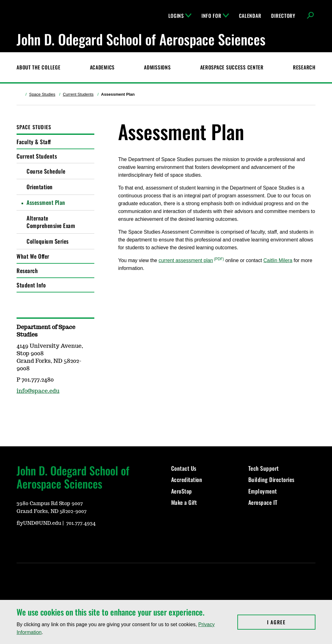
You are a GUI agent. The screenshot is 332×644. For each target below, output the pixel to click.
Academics (102, 67)
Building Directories (271, 479)
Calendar (250, 16)
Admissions (157, 67)
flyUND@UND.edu (39, 523)
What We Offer (33, 256)
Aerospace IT (263, 502)
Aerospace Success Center (232, 67)
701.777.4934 (81, 523)
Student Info (31, 285)
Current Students (78, 94)
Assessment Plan (46, 202)
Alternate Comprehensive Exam (51, 222)
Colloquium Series (48, 241)
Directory (283, 16)
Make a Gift (184, 502)
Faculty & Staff (34, 142)
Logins (180, 16)
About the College (38, 67)
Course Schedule (46, 171)
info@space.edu (38, 391)
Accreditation (187, 479)
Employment (263, 491)
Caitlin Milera (278, 260)
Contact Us (184, 468)
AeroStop (182, 491)
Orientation (40, 187)
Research (304, 67)
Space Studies (42, 94)
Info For (215, 16)
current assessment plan (186, 260)
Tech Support (264, 468)
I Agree (291, 622)
